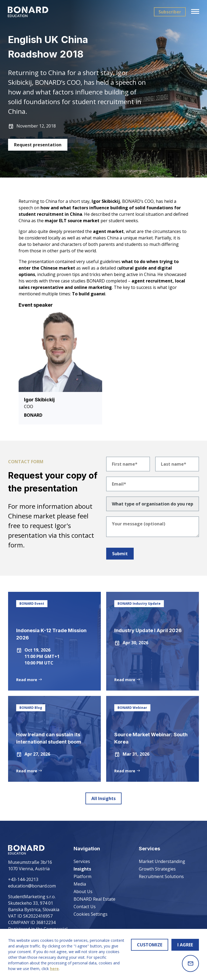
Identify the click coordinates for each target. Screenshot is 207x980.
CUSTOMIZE (150, 945)
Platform (82, 876)
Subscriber (170, 12)
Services (82, 861)
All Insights (103, 799)
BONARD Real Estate (94, 899)
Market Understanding (162, 861)
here (54, 969)
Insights (82, 869)
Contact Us (85, 907)
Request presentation (38, 145)
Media (80, 884)
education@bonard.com (32, 886)
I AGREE (185, 945)
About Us (83, 891)
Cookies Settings (91, 914)
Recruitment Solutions (161, 876)
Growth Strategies (157, 869)
